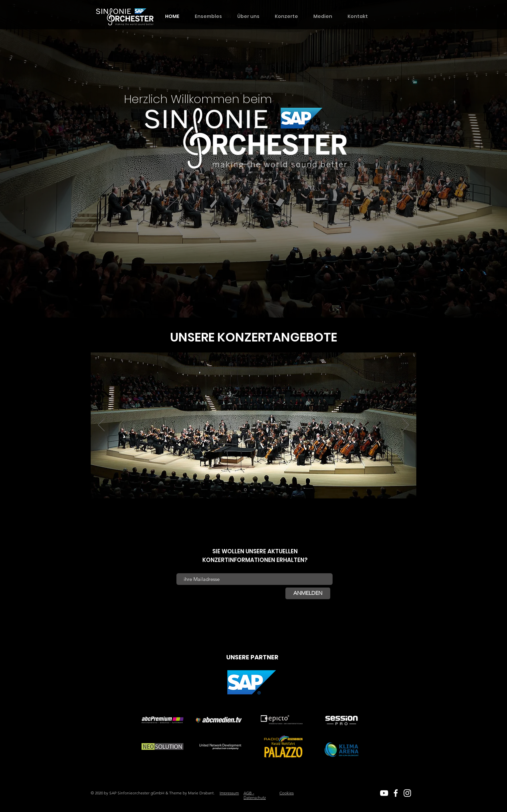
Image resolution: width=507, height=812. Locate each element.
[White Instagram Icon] (407, 793)
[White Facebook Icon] (396, 793)
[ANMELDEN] (308, 593)
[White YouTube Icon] (384, 793)
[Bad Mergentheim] (245, 490)
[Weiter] (406, 425)
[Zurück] (101, 425)
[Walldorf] (262, 490)
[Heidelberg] (254, 490)
